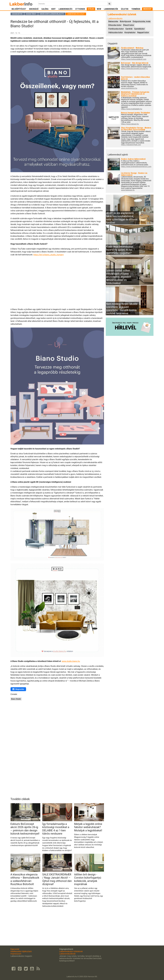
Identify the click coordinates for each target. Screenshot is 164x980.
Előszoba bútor (115, 25)
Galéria (45, 9)
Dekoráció (34, 9)
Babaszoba (113, 21)
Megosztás (18, 689)
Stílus (91, 9)
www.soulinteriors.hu (129, 88)
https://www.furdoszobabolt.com (134, 59)
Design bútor (17, 14)
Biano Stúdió (16, 699)
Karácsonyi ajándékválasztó (52, 14)
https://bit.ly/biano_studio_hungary (49, 255)
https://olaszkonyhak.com (131, 145)
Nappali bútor (143, 32)
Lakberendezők (111, 9)
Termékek (136, 9)
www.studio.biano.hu (71, 661)
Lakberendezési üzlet (76, 14)
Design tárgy (31, 14)
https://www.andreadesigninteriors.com (136, 167)
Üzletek (125, 9)
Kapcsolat (15, 949)
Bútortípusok (125, 21)
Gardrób (129, 29)
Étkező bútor (129, 25)
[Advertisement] (57, 720)
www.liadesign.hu (128, 190)
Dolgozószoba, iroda (141, 21)
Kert (54, 9)
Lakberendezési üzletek (122, 14)
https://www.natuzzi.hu (130, 124)
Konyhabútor (130, 32)
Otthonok (80, 9)
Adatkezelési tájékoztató (21, 951)
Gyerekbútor (139, 29)
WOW (99, 9)
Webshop (147, 9)
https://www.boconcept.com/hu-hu (134, 69)
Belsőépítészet (19, 9)
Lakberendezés (65, 9)
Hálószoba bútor (116, 32)
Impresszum (16, 954)
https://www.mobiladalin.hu (132, 109)
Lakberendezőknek (67, 954)
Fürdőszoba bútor (116, 29)
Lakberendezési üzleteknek (71, 951)
